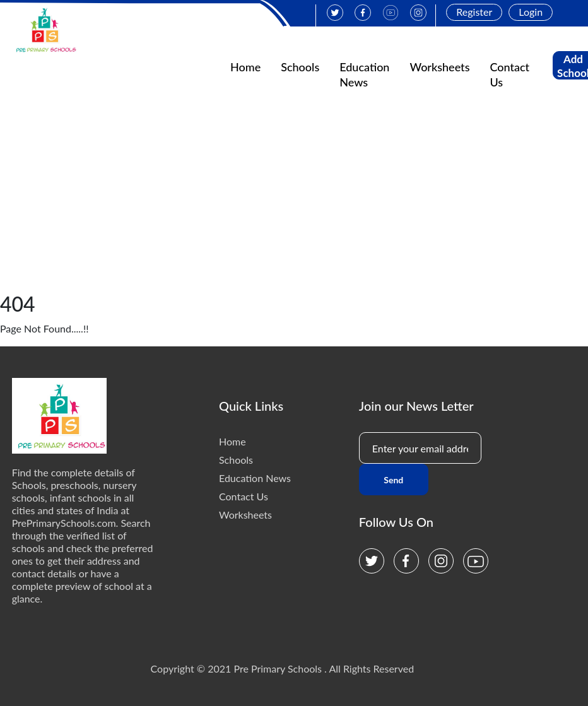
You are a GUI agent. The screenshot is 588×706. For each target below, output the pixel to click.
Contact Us (244, 496)
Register (474, 12)
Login (531, 12)
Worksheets (439, 67)
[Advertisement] (294, 197)
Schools (300, 67)
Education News (255, 478)
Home (245, 67)
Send (393, 480)
